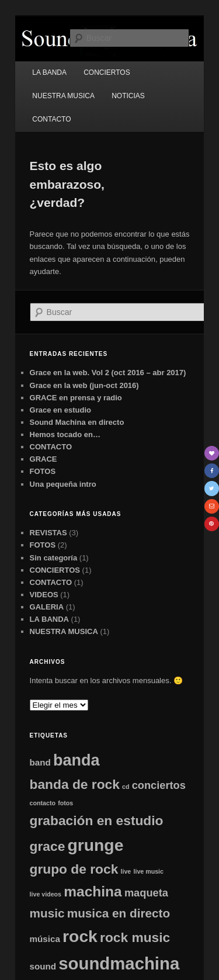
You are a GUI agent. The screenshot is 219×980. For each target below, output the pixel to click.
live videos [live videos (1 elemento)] (46, 894)
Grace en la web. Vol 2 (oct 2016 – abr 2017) (108, 373)
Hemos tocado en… (65, 434)
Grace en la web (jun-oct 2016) (84, 385)
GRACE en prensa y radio (76, 398)
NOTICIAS (128, 96)
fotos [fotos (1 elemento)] (65, 803)
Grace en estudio (60, 410)
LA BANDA (49, 72)
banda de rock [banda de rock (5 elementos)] (75, 784)
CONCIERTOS (107, 72)
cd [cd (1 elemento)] (126, 787)
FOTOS (43, 471)
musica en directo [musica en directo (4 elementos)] (119, 913)
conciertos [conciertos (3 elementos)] (159, 785)
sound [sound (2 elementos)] (43, 966)
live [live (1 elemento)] (126, 871)
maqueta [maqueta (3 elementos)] (146, 893)
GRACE (44, 459)
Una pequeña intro (63, 484)
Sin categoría (54, 558)
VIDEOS (44, 595)
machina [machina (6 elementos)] (93, 891)
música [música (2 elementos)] (45, 939)
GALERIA (47, 607)
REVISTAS (48, 533)
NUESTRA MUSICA (63, 96)
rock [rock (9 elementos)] (80, 936)
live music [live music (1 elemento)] (148, 871)
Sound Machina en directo (77, 422)
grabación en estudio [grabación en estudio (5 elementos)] (97, 820)
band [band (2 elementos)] (40, 762)
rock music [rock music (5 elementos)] (135, 937)
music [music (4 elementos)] (47, 913)
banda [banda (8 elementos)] (77, 760)
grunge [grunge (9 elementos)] (95, 845)
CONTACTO (51, 119)
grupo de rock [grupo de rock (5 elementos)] (74, 869)
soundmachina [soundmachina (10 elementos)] (119, 963)
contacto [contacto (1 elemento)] (43, 803)
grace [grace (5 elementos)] (48, 846)
